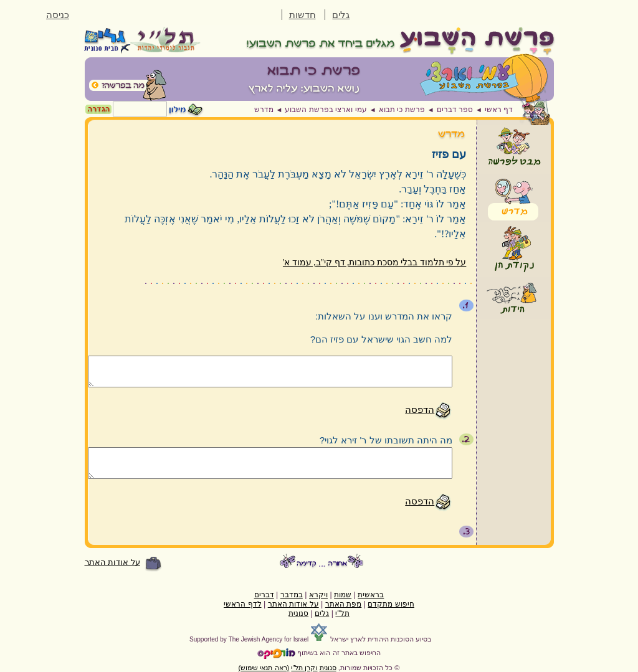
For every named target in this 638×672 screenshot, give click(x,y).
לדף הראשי (242, 604)
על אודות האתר (112, 562)
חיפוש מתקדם (391, 604)
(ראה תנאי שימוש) (264, 668)
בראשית (371, 595)
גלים (341, 15)
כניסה (58, 15)
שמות (343, 595)
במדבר (292, 595)
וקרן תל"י (304, 668)
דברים (264, 595)
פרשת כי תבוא (402, 110)
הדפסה (420, 409)
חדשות (302, 15)
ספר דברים (455, 110)
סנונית (298, 613)
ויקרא (318, 595)
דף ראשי (499, 110)
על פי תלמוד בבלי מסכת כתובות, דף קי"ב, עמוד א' (374, 263)
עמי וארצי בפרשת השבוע (326, 110)
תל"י (342, 613)
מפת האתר (343, 604)
